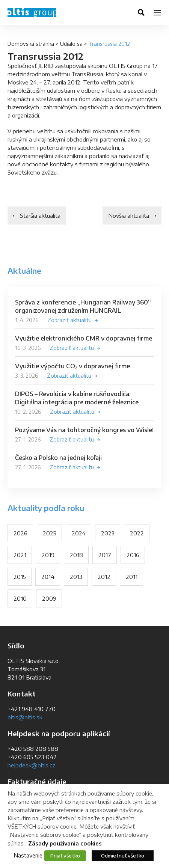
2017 (105, 555)
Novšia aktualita (129, 215)
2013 (76, 577)
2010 (20, 598)
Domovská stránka (31, 44)
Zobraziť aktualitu (69, 320)
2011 (132, 577)
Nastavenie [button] (28, 855)
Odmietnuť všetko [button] (123, 856)
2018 (76, 555)
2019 (48, 555)
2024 (79, 533)
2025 (50, 533)
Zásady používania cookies (65, 843)
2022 (137, 533)
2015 (20, 577)
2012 (104, 577)
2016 (133, 555)
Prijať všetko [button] (65, 856)
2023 (108, 533)
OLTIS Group (32, 13)
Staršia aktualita (40, 215)
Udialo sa (71, 44)
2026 (20, 533)
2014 (48, 577)
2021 (20, 555)
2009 (49, 598)
